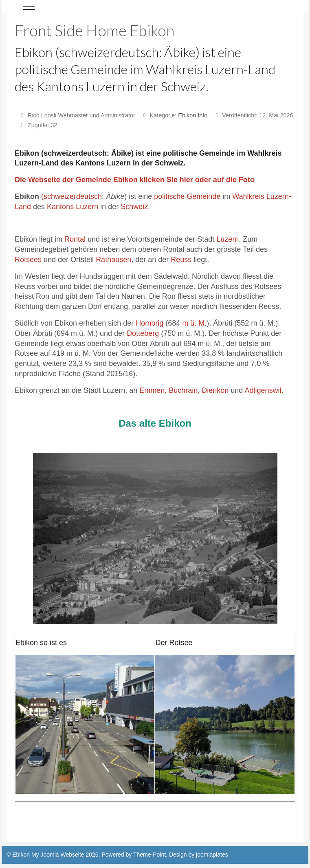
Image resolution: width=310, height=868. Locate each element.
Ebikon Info (193, 115)
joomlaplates (212, 855)
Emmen (152, 390)
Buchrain (183, 390)
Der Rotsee (174, 643)
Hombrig (150, 323)
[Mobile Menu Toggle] (29, 6)
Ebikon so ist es (41, 643)
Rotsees (28, 260)
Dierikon (215, 390)
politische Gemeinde (187, 196)
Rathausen (113, 260)
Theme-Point (150, 855)
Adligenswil (263, 390)
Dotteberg (143, 333)
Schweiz (134, 207)
